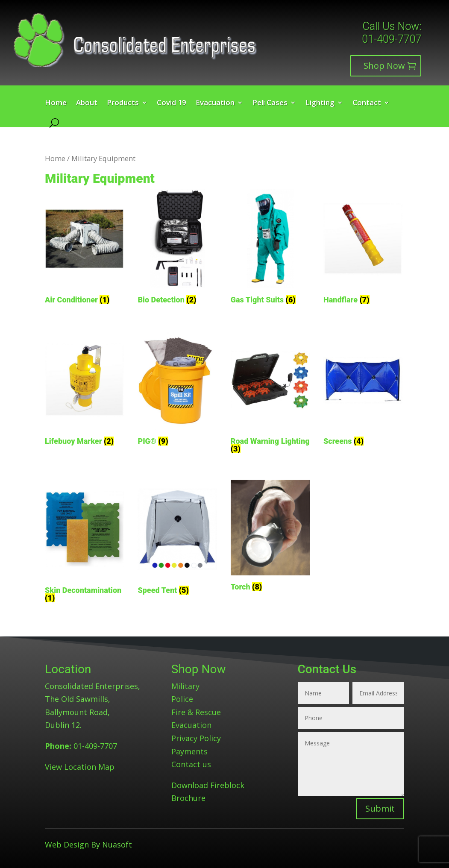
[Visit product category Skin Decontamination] (84, 543)
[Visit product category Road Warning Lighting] (270, 394)
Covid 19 (172, 103)
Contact (367, 103)
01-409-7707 (392, 39)
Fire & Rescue (196, 712)
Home (56, 103)
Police (182, 699)
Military (185, 686)
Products (123, 103)
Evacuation (215, 103)
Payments (189, 751)
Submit (380, 808)
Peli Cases (270, 103)
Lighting (320, 103)
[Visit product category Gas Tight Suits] (270, 248)
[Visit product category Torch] (270, 537)
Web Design (67, 845)
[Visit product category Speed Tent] (177, 539)
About (87, 103)
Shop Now (384, 66)
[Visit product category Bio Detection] (177, 248)
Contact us (191, 764)
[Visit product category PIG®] (177, 390)
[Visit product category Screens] (363, 390)
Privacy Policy (196, 738)
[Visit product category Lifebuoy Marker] (84, 390)
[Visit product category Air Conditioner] (84, 248)
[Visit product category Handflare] (363, 248)
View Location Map (80, 767)
